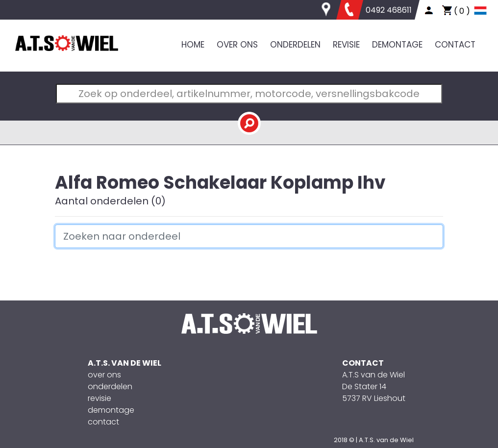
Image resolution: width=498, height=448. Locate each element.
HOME (193, 45)
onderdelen (110, 386)
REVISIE (346, 45)
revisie (100, 398)
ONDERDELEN (295, 45)
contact (103, 422)
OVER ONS (237, 45)
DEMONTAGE (397, 45)
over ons (104, 375)
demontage (111, 410)
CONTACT (455, 45)
